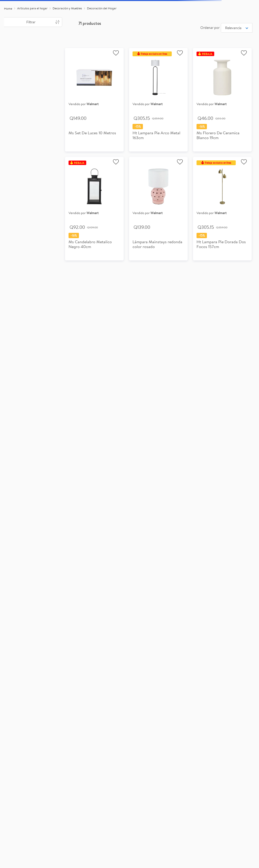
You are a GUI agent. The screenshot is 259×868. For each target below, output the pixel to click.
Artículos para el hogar (32, 8)
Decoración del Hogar (102, 8)
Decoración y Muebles (67, 8)
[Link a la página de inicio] (8, 9)
